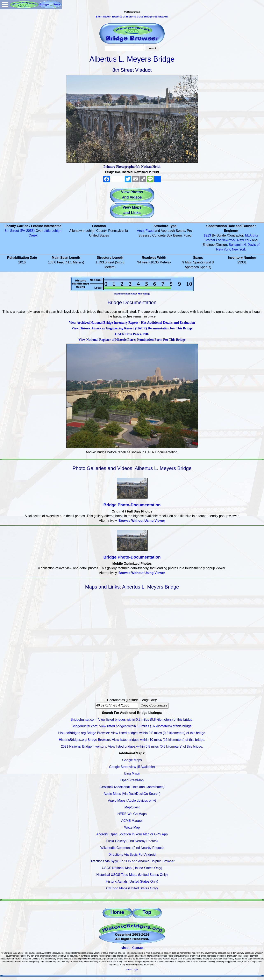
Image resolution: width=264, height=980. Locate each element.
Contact (138, 948)
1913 (207, 235)
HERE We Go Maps (132, 814)
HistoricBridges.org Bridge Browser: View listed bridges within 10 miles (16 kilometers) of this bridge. (132, 740)
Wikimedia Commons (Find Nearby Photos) (132, 848)
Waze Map (132, 827)
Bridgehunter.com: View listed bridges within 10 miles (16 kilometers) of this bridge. (132, 726)
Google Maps (132, 760)
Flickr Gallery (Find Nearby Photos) (132, 841)
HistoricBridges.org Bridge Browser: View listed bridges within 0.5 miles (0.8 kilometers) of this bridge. (132, 733)
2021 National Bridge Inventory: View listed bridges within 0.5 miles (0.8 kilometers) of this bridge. (132, 746)
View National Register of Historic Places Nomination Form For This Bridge (132, 340)
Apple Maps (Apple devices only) (132, 801)
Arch (140, 231)
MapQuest (132, 807)
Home (117, 912)
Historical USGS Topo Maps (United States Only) (132, 875)
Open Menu (5, 5)
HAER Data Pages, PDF (132, 334)
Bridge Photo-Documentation (132, 505)
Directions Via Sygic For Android (132, 855)
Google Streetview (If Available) (132, 767)
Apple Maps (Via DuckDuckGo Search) (132, 794)
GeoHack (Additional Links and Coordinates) (132, 787)
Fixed (149, 231)
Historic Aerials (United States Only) (132, 881)
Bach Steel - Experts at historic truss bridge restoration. (132, 17)
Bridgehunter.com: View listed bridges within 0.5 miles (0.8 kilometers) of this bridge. (132, 720)
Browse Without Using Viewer (142, 521)
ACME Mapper (132, 821)
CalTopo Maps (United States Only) (132, 888)
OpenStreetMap (132, 780)
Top (147, 912)
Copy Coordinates (154, 705)
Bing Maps (132, 773)
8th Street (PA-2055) (20, 231)
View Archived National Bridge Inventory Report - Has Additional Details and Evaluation (132, 323)
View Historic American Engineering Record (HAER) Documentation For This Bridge (132, 328)
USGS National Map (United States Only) (132, 868)
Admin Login (132, 970)
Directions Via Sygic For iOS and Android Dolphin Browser (132, 861)
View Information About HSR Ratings (132, 294)
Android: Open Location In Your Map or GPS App (132, 834)
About (125, 948)
